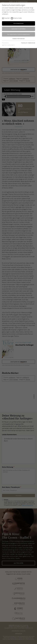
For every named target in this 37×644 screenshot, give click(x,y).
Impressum (24, 43)
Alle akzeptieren (19, 23)
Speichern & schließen (19, 29)
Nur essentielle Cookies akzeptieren (18, 34)
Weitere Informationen (19, 39)
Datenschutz (32, 43)
